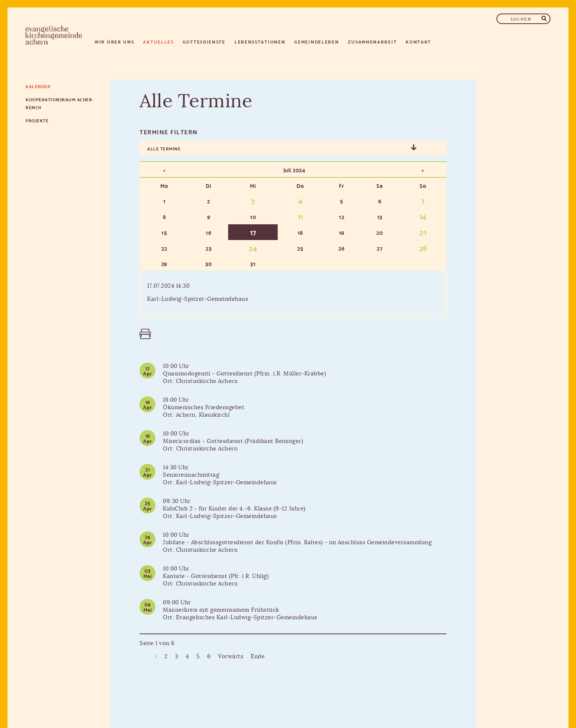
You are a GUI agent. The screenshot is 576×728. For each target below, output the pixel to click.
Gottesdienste (204, 41)
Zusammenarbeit (372, 41)
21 (423, 232)
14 (423, 216)
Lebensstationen (260, 41)
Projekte (37, 120)
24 (253, 248)
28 (423, 248)
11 (300, 216)
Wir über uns (114, 41)
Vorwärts (231, 657)
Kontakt (418, 41)
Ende (258, 657)
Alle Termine (164, 148)
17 (253, 232)
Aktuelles (158, 41)
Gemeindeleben (317, 41)
